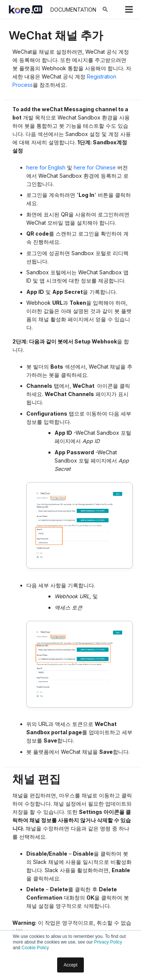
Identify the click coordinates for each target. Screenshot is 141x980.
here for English (46, 167)
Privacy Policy (108, 942)
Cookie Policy (35, 948)
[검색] (105, 9)
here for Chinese (95, 167)
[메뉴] (129, 9)
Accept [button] (70, 965)
